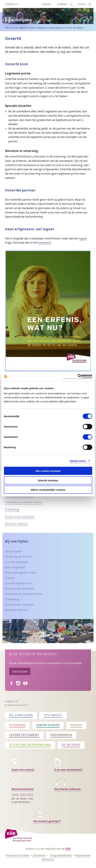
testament (45, 243)
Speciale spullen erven (18, 583)
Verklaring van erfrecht (18, 557)
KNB (68, 849)
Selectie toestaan (48, 480)
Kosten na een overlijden (20, 517)
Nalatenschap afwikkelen (20, 589)
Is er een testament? (68, 770)
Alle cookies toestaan (48, 471)
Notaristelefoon (23, 789)
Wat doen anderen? (17, 524)
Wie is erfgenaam (15, 567)
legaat (83, 238)
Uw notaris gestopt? (47, 821)
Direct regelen (13, 551)
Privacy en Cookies (17, 855)
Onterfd (10, 578)
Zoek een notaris (23, 770)
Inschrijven (20, 671)
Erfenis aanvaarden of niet (20, 573)
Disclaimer (39, 855)
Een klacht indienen (68, 789)
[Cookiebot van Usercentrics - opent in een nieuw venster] (78, 376)
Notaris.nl (12, 701)
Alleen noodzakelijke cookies (48, 490)
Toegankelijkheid (60, 855)
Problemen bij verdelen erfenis (23, 502)
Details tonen (78, 461)
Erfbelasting (12, 509)
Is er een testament (16, 562)
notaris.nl (12, 4)
